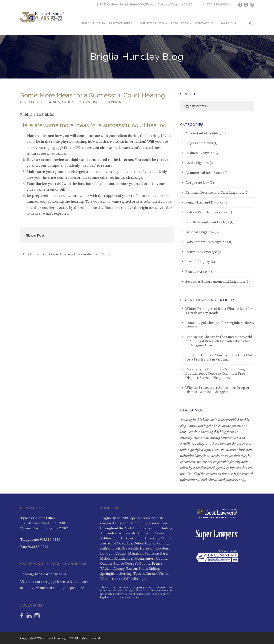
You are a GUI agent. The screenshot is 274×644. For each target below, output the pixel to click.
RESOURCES (181, 23)
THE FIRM (99, 23)
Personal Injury (198, 262)
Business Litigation (200, 153)
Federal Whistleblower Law (207, 212)
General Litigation (102, 102)
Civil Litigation (197, 163)
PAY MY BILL (229, 23)
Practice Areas (196, 272)
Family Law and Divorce (204, 202)
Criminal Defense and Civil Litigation (215, 193)
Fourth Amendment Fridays (207, 222)
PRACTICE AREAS (123, 23)
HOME (85, 23)
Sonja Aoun (64, 102)
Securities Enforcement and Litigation (215, 282)
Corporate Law (197, 183)
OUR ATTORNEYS (154, 23)
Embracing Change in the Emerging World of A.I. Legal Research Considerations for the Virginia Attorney (219, 341)
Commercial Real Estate (204, 173)
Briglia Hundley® (199, 143)
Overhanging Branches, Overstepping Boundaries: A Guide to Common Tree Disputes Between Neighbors (215, 374)
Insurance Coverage (201, 252)
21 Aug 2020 (35, 102)
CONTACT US (206, 23)
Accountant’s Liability (202, 133)
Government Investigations (207, 242)
